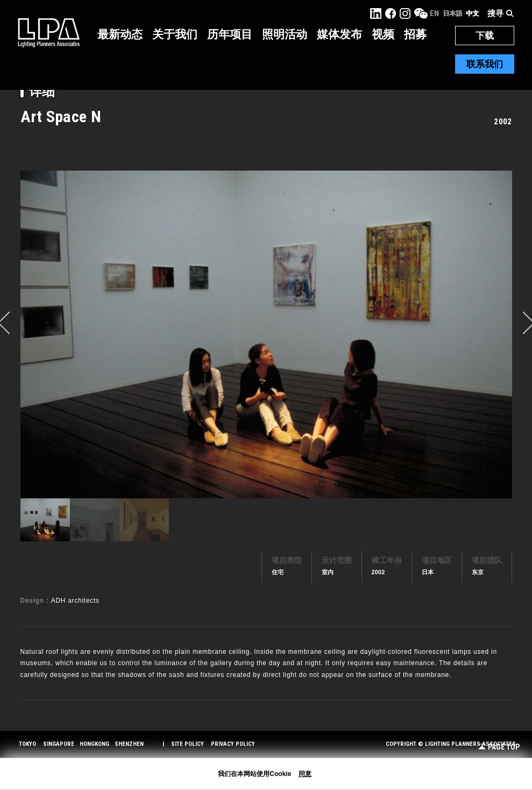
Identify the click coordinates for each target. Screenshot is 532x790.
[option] (266, 334)
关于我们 (175, 34)
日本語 (452, 13)
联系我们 (485, 64)
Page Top (499, 747)
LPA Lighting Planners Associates (49, 32)
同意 (305, 774)
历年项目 (230, 34)
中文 (472, 13)
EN (434, 13)
